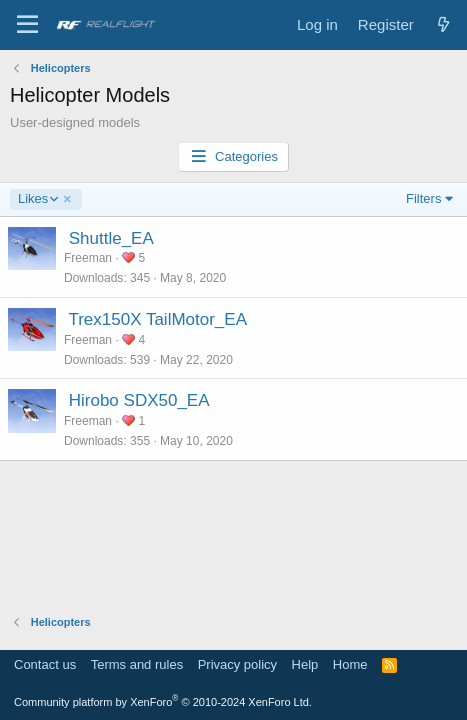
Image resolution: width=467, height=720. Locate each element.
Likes (37, 199)
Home (350, 664)
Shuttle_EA (111, 238)
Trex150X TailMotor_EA (157, 319)
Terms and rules (137, 664)
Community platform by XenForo (163, 702)
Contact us (45, 664)
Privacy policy (237, 664)
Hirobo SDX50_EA (139, 400)
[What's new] (443, 24)
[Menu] (27, 25)
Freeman (88, 258)
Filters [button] (423, 198)
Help (305, 664)
